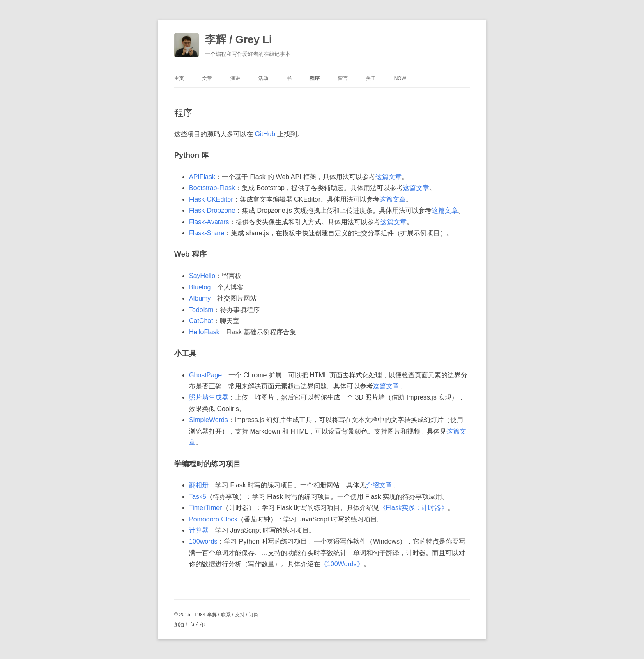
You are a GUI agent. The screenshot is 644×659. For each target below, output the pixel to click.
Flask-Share (207, 233)
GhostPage (205, 375)
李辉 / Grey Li (238, 39)
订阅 (254, 615)
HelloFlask (204, 332)
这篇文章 (389, 177)
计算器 (199, 530)
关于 (371, 78)
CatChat (201, 321)
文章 (207, 78)
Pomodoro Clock (213, 519)
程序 (315, 78)
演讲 (235, 78)
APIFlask (202, 177)
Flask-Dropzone (212, 210)
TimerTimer (206, 508)
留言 (343, 78)
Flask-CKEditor (211, 199)
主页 (179, 78)
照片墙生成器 (209, 397)
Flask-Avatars (209, 222)
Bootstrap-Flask (212, 188)
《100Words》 (342, 564)
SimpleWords (208, 420)
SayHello (202, 276)
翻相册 (199, 485)
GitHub (265, 134)
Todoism (201, 310)
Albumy (200, 298)
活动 (263, 78)
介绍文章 (379, 485)
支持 (240, 615)
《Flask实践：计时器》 (414, 508)
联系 (226, 615)
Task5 (198, 497)
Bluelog (200, 287)
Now (400, 78)
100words (203, 541)
